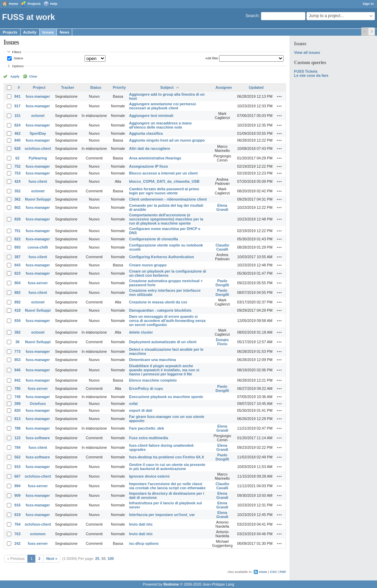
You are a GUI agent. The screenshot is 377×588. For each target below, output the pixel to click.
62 (17, 158)
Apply (15, 76)
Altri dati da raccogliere (150, 148)
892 (17, 302)
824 (17, 125)
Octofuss (38, 404)
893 (17, 247)
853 (17, 360)
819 (17, 515)
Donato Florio (222, 342)
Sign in (368, 4)
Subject (167, 87)
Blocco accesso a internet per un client (163, 173)
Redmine (171, 584)
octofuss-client (38, 148)
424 (17, 181)
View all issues (307, 52)
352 (17, 191)
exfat (133, 404)
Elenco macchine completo (153, 380)
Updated (256, 87)
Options (18, 66)
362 (17, 199)
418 (17, 310)
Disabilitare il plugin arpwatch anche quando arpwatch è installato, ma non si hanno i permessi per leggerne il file (164, 370)
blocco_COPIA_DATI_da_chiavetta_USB (164, 181)
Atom (263, 572)
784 (17, 447)
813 (17, 419)
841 (17, 96)
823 (17, 273)
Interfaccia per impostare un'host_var (162, 515)
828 (17, 219)
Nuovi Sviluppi (38, 199)
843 (17, 265)
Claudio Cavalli (222, 247)
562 (17, 457)
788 (17, 428)
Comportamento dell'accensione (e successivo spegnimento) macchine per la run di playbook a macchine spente (166, 219)
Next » (52, 559)
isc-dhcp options (144, 543)
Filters (16, 52)
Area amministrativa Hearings (155, 158)
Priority (120, 87)
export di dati (141, 410)
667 (17, 476)
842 (17, 380)
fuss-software (38, 438)
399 (17, 404)
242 (17, 543)
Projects (34, 4)
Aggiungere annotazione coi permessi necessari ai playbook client (162, 106)
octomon (38, 534)
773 (17, 351)
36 (17, 342)
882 (17, 292)
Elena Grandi (222, 207)
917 (17, 106)
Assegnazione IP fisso (149, 166)
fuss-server (38, 283)
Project (39, 87)
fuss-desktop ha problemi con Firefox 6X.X (167, 457)
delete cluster (141, 332)
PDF (283, 572)
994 (17, 486)
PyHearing (38, 158)
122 (17, 438)
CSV (273, 572)
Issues (48, 32)
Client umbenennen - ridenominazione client (168, 199)
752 (17, 166)
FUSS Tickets (306, 71)
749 (17, 397)
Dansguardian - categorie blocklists (160, 310)
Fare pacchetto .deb (147, 428)
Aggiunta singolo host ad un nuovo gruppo (167, 140)
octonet (38, 116)
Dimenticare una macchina (153, 360)
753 (17, 173)
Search (252, 16)
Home (14, 4)
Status (18, 58)
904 (17, 283)
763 (17, 534)
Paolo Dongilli (222, 283)
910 (17, 467)
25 (97, 559)
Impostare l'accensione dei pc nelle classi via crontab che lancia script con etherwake (167, 486)
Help (54, 4)
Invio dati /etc (141, 524)
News (64, 32)
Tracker (67, 87)
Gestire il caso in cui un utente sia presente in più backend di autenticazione (167, 467)
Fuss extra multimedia (149, 438)
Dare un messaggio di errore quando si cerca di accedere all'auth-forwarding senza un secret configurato (167, 321)
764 (17, 524)
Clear (33, 76)
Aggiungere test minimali (151, 116)
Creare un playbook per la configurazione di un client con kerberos (168, 273)
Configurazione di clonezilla (154, 239)
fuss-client (38, 181)
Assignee (224, 87)
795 (17, 388)
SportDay (38, 133)
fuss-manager (38, 96)
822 (17, 239)
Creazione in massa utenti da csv (158, 302)
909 (17, 495)
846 (17, 370)
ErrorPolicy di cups (146, 388)
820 (17, 410)
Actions (279, 96)
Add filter (212, 58)
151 (17, 116)
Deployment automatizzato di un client (163, 342)
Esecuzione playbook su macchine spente (166, 397)
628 (17, 148)
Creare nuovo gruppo (148, 265)
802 (17, 207)
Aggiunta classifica (146, 133)
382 (17, 332)
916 (17, 505)
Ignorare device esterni (149, 476)
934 (17, 321)
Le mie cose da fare (311, 75)
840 (17, 140)
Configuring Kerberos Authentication (162, 257)
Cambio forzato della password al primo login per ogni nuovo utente (164, 191)
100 (111, 559)
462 (17, 133)
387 (17, 257)
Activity (30, 32)
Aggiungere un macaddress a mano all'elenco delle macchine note (160, 125)
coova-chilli (38, 247)
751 (17, 231)
